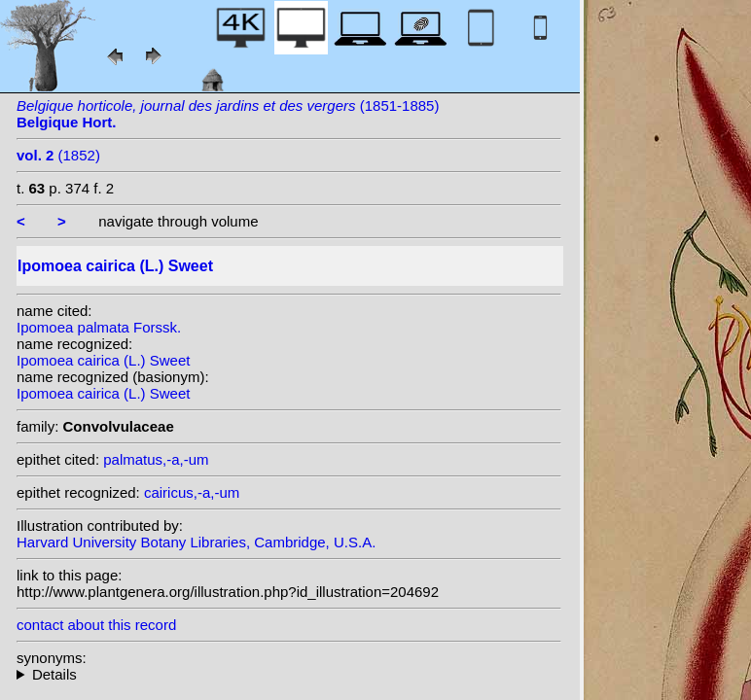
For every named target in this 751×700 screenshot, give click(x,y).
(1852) (58, 155)
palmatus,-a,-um (156, 459)
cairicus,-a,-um (192, 492)
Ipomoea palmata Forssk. (99, 327)
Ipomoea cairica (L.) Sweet (103, 360)
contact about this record (96, 625)
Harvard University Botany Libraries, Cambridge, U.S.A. (196, 542)
